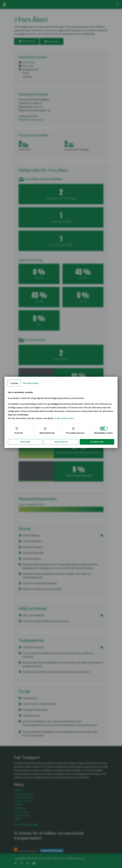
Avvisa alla (25, 442)
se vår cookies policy (64, 418)
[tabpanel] (61, 405)
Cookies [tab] (14, 383)
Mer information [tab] (31, 383)
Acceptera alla (97, 442)
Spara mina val (61, 442)
